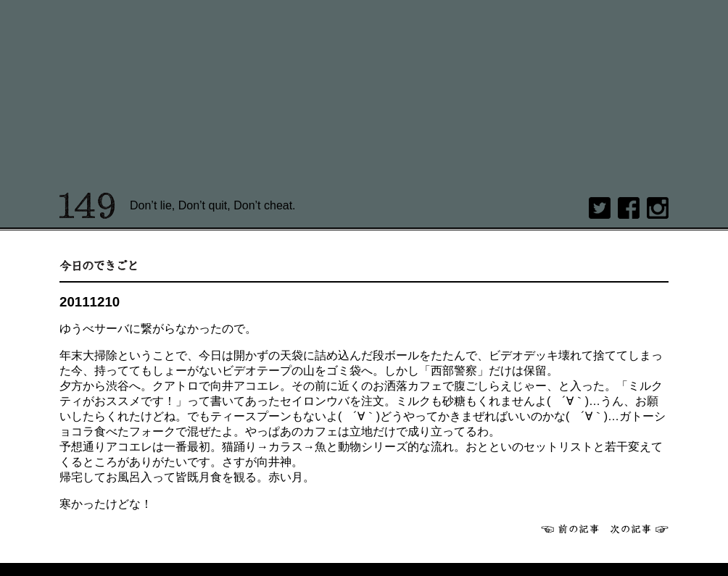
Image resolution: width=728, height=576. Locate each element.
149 (87, 206)
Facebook (629, 208)
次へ (640, 529)
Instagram (658, 208)
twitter (600, 208)
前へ (570, 529)
